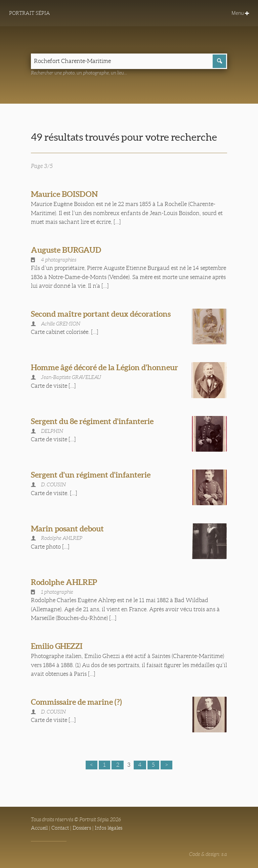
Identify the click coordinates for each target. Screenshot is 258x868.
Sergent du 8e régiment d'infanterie (92, 421)
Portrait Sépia (30, 13)
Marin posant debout (67, 529)
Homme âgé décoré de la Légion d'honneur (104, 367)
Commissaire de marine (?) (76, 702)
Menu (240, 13)
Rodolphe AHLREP (64, 582)
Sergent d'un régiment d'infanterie (91, 475)
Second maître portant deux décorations (101, 314)
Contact (60, 828)
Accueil (39, 828)
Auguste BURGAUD (66, 250)
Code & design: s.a (208, 854)
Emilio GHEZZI (57, 646)
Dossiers (82, 828)
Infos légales (109, 828)
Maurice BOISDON (64, 194)
